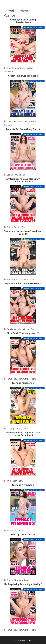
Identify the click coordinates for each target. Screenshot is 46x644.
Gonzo (22, 68)
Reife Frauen (30, 279)
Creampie (11, 121)
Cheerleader (12, 68)
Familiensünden (14, 329)
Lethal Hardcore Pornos (34, 27)
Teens (22, 175)
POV (16, 175)
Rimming (18, 580)
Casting (10, 428)
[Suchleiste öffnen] (42, 2)
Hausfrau (18, 279)
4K (8, 481)
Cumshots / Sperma (27, 121)
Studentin (8, 125)
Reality (17, 227)
